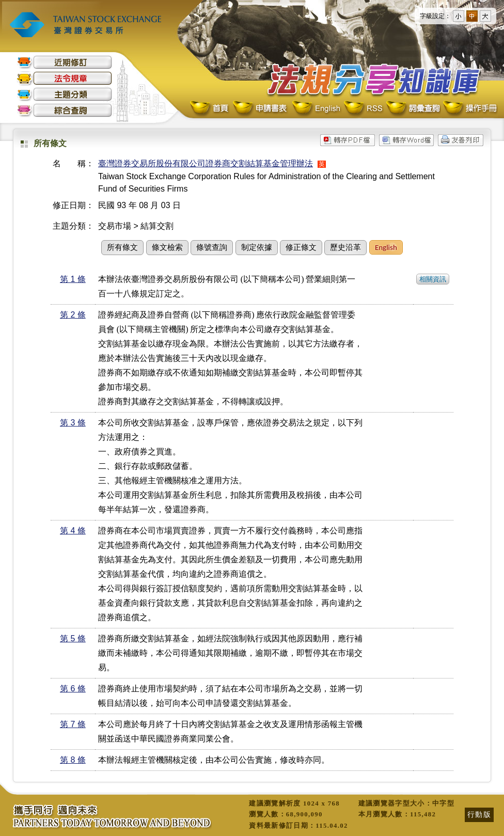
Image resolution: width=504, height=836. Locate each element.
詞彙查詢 (413, 109)
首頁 (210, 109)
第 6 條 (73, 689)
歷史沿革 (345, 247)
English (316, 109)
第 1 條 (73, 279)
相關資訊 (433, 279)
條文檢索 (167, 247)
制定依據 (257, 247)
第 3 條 (73, 423)
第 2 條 (73, 315)
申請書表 (261, 109)
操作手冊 (469, 109)
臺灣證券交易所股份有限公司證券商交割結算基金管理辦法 (206, 163)
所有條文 (122, 247)
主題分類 (65, 94)
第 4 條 (73, 531)
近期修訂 (65, 62)
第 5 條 (73, 638)
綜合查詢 (65, 110)
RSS (363, 109)
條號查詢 (212, 247)
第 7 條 (73, 724)
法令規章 (65, 78)
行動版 (479, 814)
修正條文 (301, 247)
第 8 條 (73, 760)
